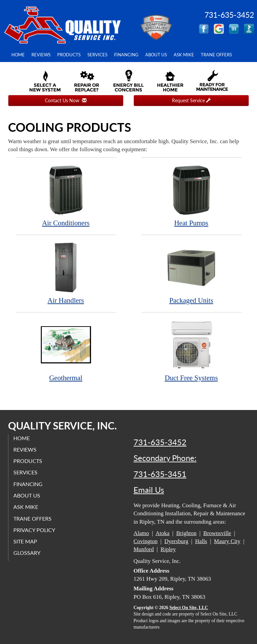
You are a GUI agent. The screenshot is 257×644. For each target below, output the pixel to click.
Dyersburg (176, 541)
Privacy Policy (34, 530)
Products (69, 55)
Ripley (168, 549)
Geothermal (66, 350)
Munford (144, 549)
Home (18, 55)
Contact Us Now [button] (66, 100)
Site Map (25, 541)
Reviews (41, 55)
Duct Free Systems (191, 350)
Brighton (186, 533)
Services (97, 55)
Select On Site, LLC (189, 608)
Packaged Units (191, 273)
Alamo (141, 533)
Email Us (149, 490)
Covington (146, 541)
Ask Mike (184, 55)
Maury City (227, 541)
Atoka (163, 533)
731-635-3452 (160, 442)
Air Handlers (66, 273)
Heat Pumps (191, 196)
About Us (156, 55)
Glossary (27, 553)
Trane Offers (216, 55)
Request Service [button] (191, 100)
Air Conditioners (66, 196)
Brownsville (217, 533)
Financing (126, 55)
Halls (201, 541)
